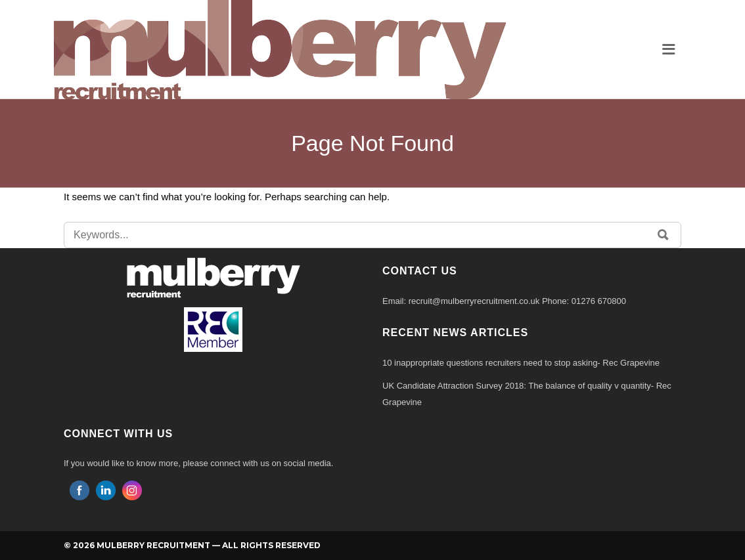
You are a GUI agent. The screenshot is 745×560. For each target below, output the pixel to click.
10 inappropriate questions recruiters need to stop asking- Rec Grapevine (521, 363)
